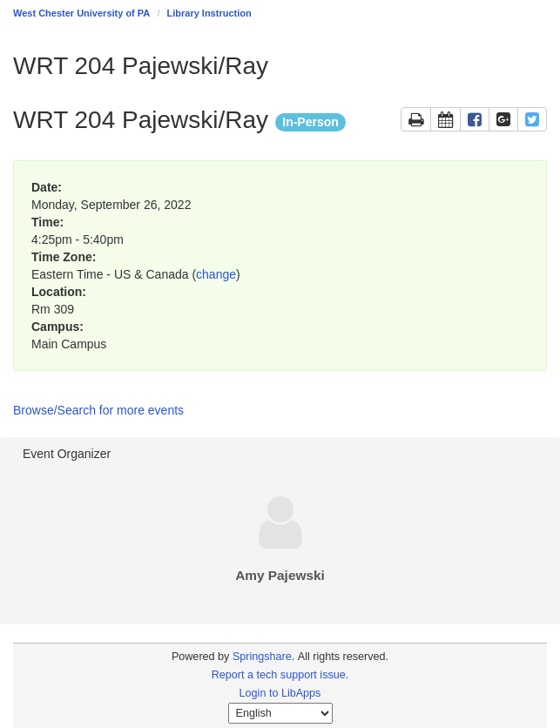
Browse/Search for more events (98, 410)
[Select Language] (280, 713)
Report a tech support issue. (280, 675)
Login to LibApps (280, 693)
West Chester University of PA (81, 13)
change (216, 274)
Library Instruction (209, 13)
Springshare (262, 657)
